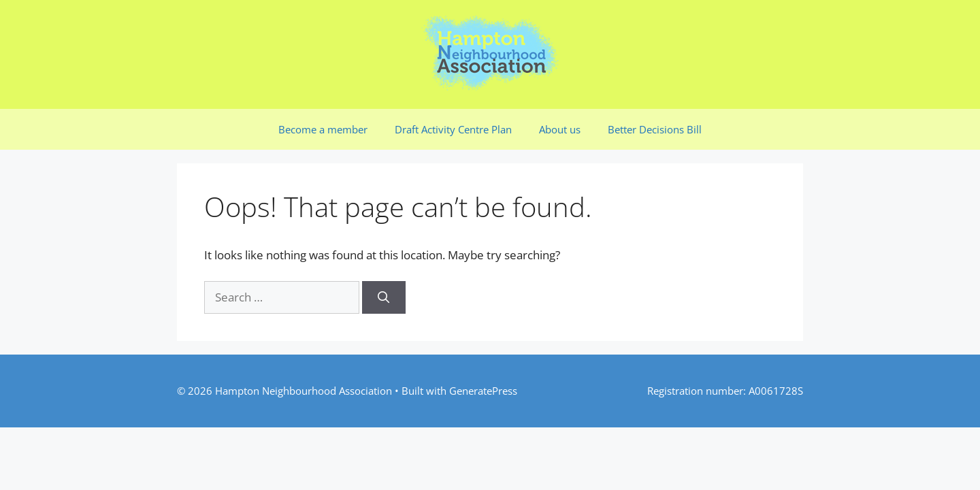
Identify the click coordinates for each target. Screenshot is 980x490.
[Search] (384, 297)
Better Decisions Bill (655, 129)
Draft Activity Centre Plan (453, 129)
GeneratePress (483, 391)
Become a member (323, 129)
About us (560, 129)
